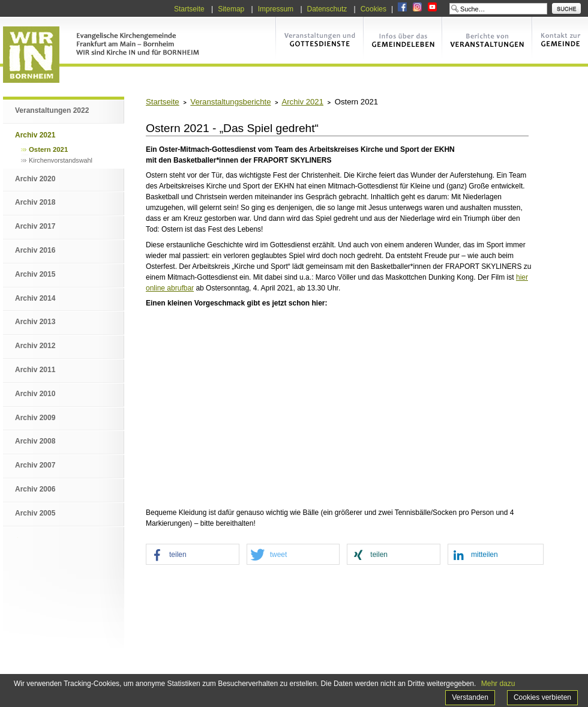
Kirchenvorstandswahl (61, 160)
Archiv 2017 (35, 226)
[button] (193, 555)
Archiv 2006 (35, 489)
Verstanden (470, 697)
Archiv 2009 (35, 418)
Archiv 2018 (35, 202)
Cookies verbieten (542, 697)
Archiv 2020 (35, 179)
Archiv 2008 (35, 441)
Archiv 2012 (35, 346)
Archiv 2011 (35, 370)
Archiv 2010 (35, 394)
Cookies (373, 9)
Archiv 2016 (35, 250)
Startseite (189, 9)
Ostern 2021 (48, 149)
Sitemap (231, 9)
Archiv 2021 (35, 135)
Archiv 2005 (35, 513)
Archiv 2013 (35, 322)
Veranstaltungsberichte (230, 102)
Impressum (276, 9)
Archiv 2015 (35, 274)
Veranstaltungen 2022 (52, 110)
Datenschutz (327, 9)
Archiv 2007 (35, 465)
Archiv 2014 (35, 298)
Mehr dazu (498, 684)
